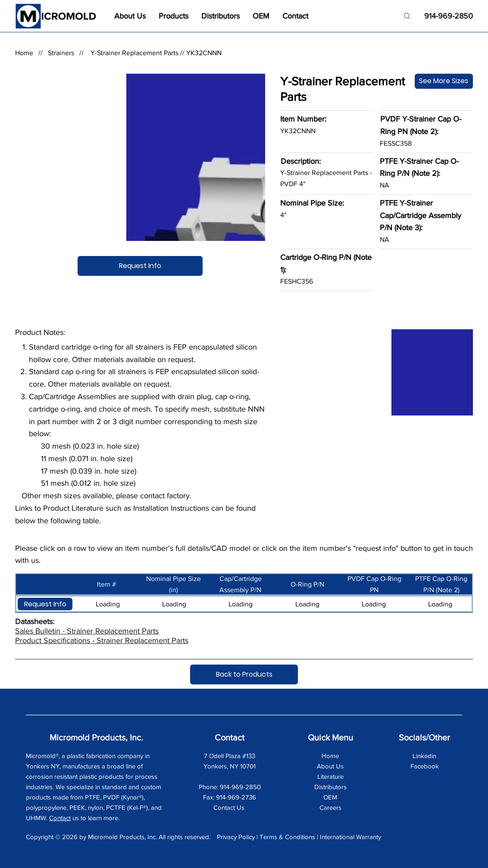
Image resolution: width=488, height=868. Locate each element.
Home (24, 53)
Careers (330, 807)
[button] (45, 604)
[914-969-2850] (445, 16)
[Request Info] (140, 266)
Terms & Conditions (287, 837)
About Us (330, 766)
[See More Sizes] (444, 81)
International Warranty (350, 837)
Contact (60, 818)
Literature (330, 776)
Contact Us (230, 807)
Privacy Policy (236, 837)
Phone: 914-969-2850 (230, 787)
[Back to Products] (244, 674)
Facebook (425, 766)
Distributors (330, 787)
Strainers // (68, 53)
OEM (330, 797)
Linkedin (424, 756)
